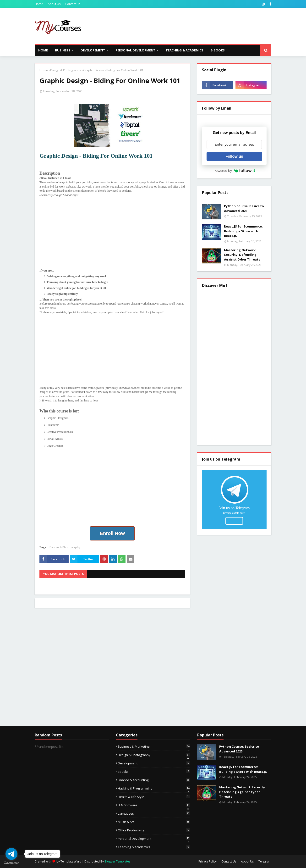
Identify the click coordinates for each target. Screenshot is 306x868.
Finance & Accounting (154, 780)
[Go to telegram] (11, 854)
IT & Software (154, 805)
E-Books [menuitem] (218, 50)
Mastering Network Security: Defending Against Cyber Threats (242, 255)
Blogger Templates (117, 861)
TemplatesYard (71, 861)
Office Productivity (154, 830)
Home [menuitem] (43, 50)
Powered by (234, 171)
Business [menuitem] (63, 50)
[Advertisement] (184, 26)
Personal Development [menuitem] (135, 50)
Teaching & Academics (154, 847)
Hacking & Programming (154, 788)
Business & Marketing (154, 746)
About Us (54, 4)
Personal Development (154, 839)
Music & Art (154, 822)
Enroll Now (112, 533)
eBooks (154, 772)
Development (154, 763)
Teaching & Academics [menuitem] (185, 50)
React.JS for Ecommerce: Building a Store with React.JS (243, 231)
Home (39, 4)
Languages (154, 813)
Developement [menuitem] (93, 50)
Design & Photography (66, 70)
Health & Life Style (154, 797)
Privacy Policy (208, 861)
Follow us (234, 156)
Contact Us (73, 4)
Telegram (265, 861)
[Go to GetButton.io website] (11, 863)
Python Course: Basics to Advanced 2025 (244, 208)
